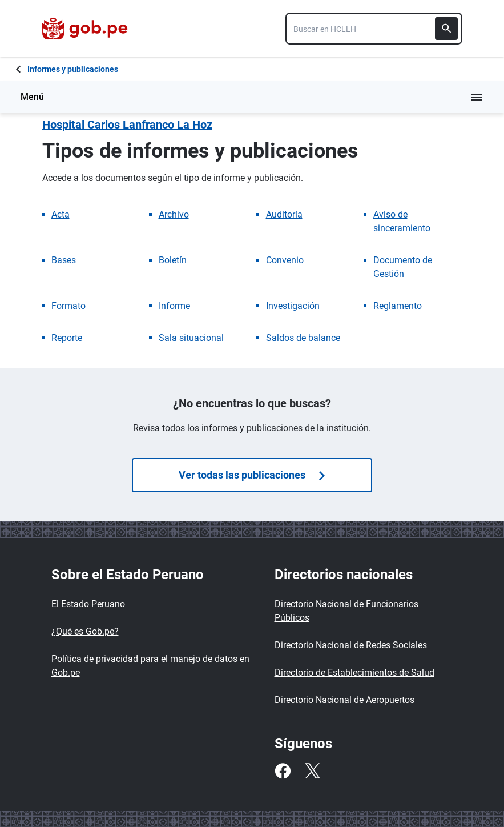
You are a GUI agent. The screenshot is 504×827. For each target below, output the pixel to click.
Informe (174, 306)
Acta (61, 214)
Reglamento (398, 306)
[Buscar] (446, 29)
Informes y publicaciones (73, 69)
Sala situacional (191, 338)
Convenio (285, 260)
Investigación (293, 306)
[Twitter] (312, 771)
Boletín (173, 260)
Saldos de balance (303, 338)
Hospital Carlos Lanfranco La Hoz (127, 125)
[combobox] (374, 29)
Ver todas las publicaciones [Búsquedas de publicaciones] (252, 475)
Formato (68, 306)
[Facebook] (283, 771)
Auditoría (284, 214)
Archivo (174, 214)
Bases (64, 260)
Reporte (67, 338)
